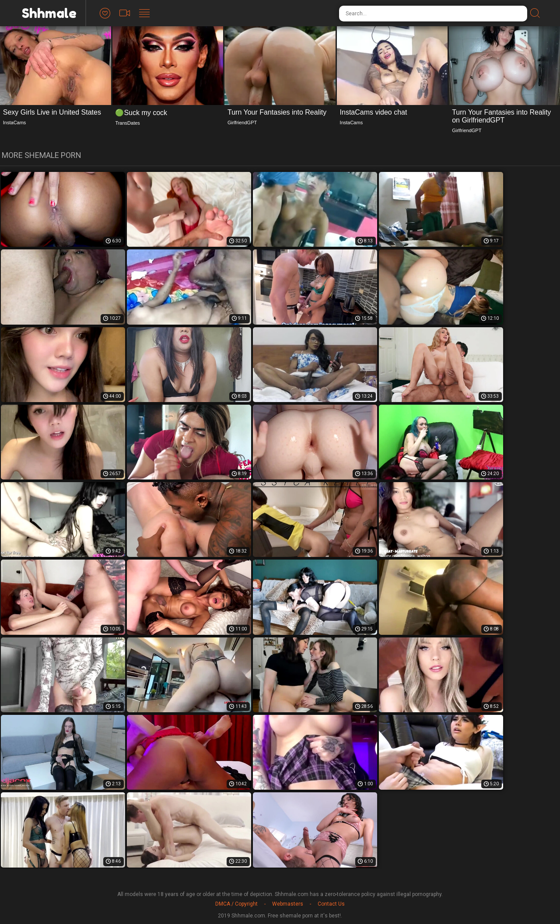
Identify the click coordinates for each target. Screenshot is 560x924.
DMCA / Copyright (236, 904)
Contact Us (331, 904)
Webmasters (288, 904)
